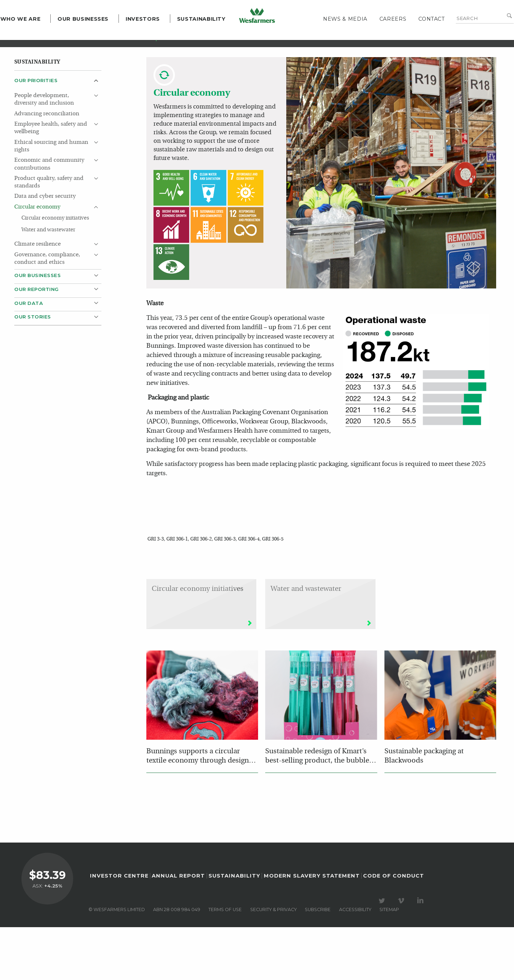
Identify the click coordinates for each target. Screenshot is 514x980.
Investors (157, 36)
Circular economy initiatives (55, 271)
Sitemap (389, 962)
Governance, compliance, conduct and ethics (47, 311)
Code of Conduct (394, 929)
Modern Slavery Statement (312, 929)
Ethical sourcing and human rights (51, 199)
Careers (379, 36)
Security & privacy (273, 962)
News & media (331, 36)
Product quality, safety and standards (49, 235)
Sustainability (215, 36)
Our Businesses (97, 36)
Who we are (34, 36)
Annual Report (178, 929)
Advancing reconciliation (47, 166)
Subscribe (318, 962)
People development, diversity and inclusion (44, 152)
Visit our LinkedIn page (422, 954)
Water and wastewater (48, 282)
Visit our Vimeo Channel (402, 954)
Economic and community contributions (49, 217)
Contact (418, 36)
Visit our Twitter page (383, 954)
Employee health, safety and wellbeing (51, 180)
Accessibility (355, 962)
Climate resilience (37, 297)
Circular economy (37, 260)
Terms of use (225, 962)
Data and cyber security (45, 249)
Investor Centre (119, 929)
